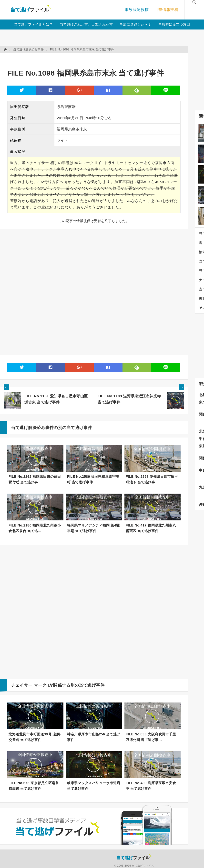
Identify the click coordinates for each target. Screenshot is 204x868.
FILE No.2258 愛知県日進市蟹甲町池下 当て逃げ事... (152, 479)
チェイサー (22, 685)
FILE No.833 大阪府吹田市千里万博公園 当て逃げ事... (151, 737)
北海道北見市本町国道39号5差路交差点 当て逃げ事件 (35, 737)
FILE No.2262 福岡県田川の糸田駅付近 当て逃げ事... (35, 479)
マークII (41, 685)
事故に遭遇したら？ (136, 24)
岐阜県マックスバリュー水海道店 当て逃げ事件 (94, 786)
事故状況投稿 (137, 10)
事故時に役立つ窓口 (174, 24)
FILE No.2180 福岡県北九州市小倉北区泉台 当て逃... (35, 528)
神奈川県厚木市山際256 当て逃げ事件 (94, 737)
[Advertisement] (96, 59)
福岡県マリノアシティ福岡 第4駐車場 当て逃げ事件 (93, 528)
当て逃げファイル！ (30, 10)
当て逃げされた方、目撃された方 (86, 24)
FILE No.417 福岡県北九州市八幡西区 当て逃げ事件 (151, 528)
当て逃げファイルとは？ (33, 24)
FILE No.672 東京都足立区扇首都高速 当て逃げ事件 (34, 786)
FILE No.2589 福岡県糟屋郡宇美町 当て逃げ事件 (93, 479)
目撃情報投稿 (166, 10)
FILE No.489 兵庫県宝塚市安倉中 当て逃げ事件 (151, 786)
